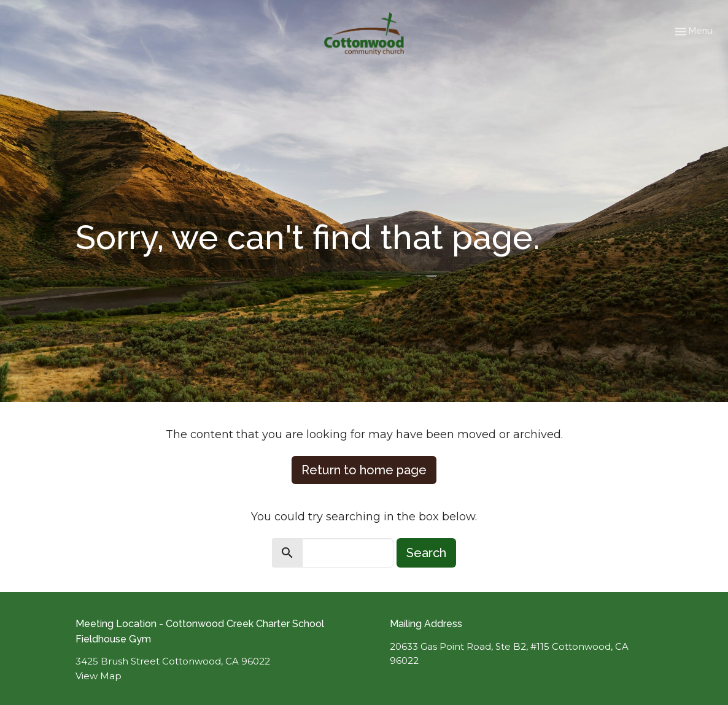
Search (426, 553)
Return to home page (364, 470)
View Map (99, 676)
